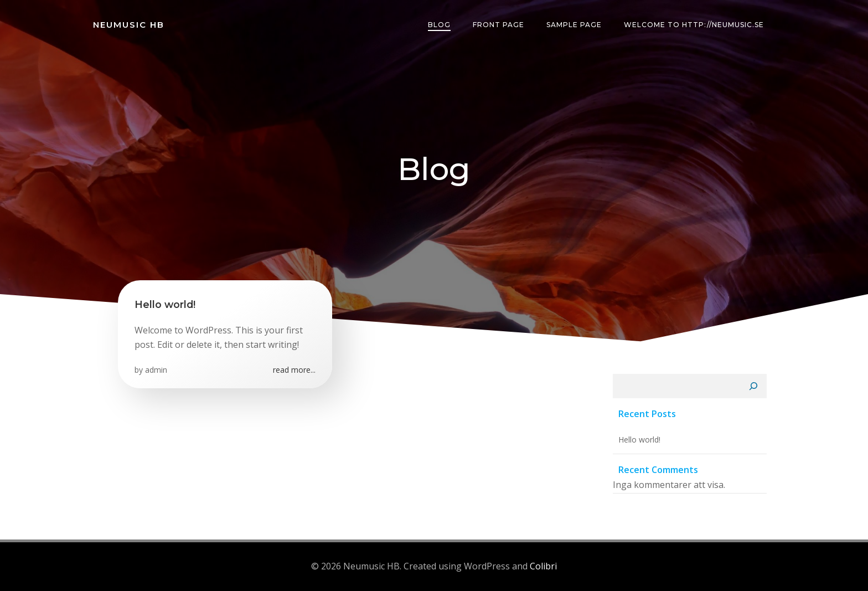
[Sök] (753, 386)
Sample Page (574, 25)
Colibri (543, 566)
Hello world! (639, 440)
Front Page (498, 25)
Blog (439, 25)
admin (156, 370)
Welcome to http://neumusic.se (694, 25)
